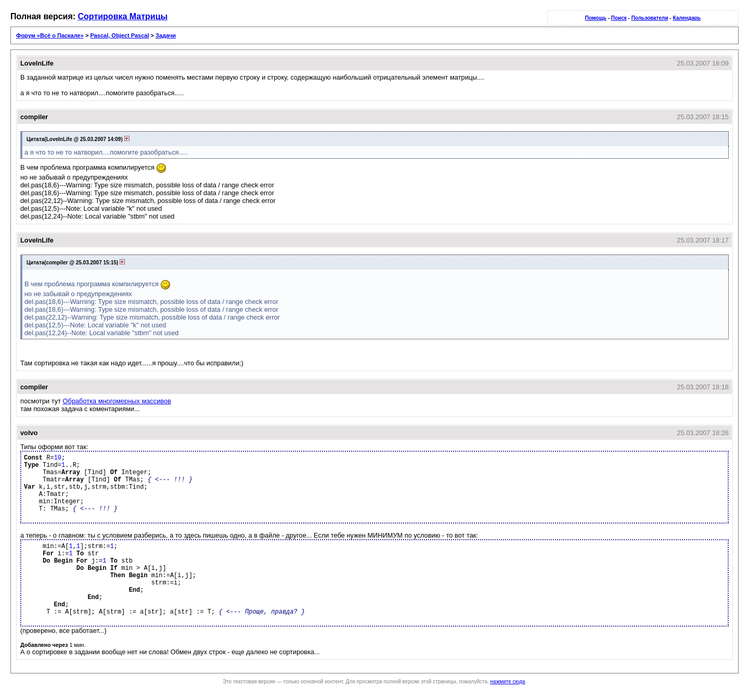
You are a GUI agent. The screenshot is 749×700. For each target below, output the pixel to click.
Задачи (166, 35)
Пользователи (650, 18)
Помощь (596, 18)
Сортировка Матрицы (123, 16)
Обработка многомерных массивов (117, 401)
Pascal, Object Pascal (119, 35)
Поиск (619, 18)
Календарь (687, 18)
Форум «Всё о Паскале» (50, 35)
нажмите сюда (508, 682)
